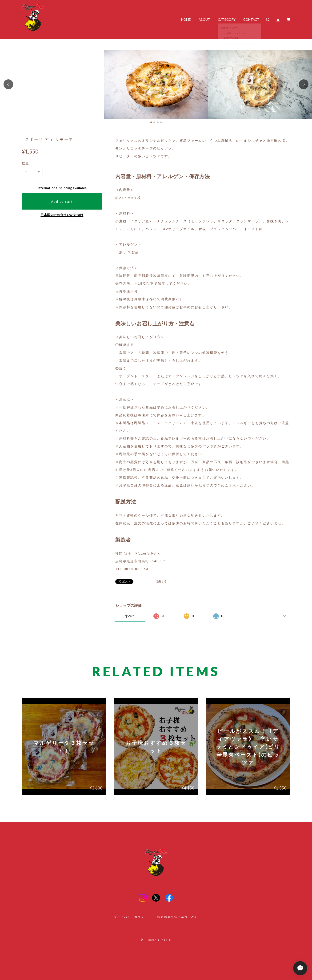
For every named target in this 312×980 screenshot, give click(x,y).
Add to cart (62, 201)
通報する (161, 581)
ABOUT (204, 19)
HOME (186, 19)
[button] (8, 84)
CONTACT (251, 19)
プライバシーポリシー (131, 917)
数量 (25, 163)
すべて (130, 616)
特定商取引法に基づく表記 (178, 917)
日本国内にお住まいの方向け (62, 215)
